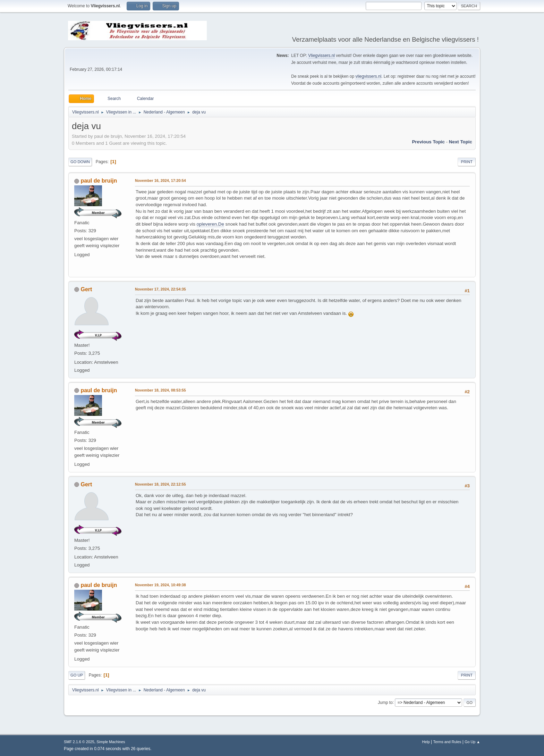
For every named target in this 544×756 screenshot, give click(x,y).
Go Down (80, 162)
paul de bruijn (99, 181)
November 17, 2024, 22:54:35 (160, 289)
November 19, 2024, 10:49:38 (160, 585)
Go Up (77, 675)
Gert (86, 289)
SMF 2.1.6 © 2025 (79, 742)
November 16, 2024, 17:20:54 (160, 180)
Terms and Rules (447, 742)
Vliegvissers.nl (321, 56)
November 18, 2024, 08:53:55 (160, 390)
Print (467, 162)
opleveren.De (210, 224)
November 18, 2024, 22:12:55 (160, 484)
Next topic (461, 142)
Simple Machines (111, 742)
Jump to (385, 702)
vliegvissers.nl (368, 76)
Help (426, 742)
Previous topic (428, 142)
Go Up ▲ (472, 742)
